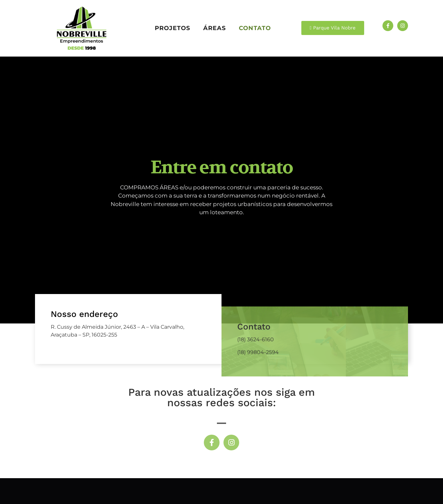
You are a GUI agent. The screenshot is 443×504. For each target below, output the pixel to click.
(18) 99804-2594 (258, 408)
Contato (255, 28)
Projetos (172, 28)
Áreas (214, 28)
